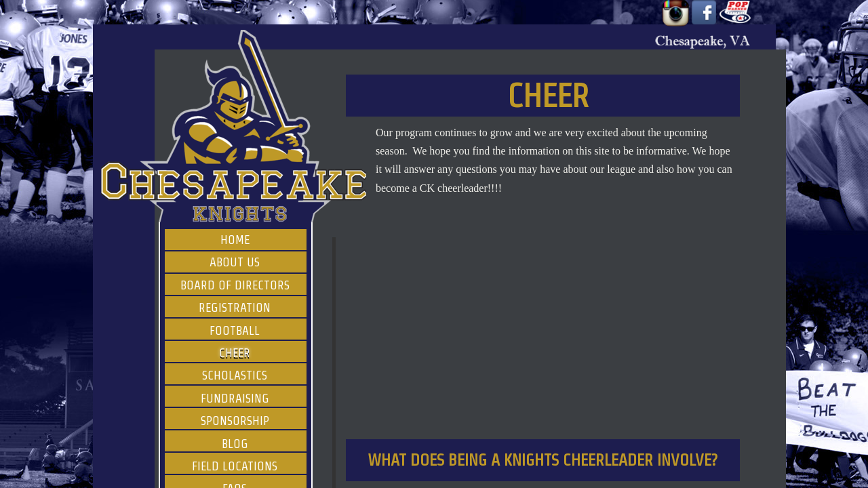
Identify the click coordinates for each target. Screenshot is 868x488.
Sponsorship (235, 421)
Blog (235, 444)
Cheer (235, 353)
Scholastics (235, 375)
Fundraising (235, 398)
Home (235, 240)
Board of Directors (235, 285)
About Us (235, 262)
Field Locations (235, 466)
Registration (235, 307)
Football (235, 330)
